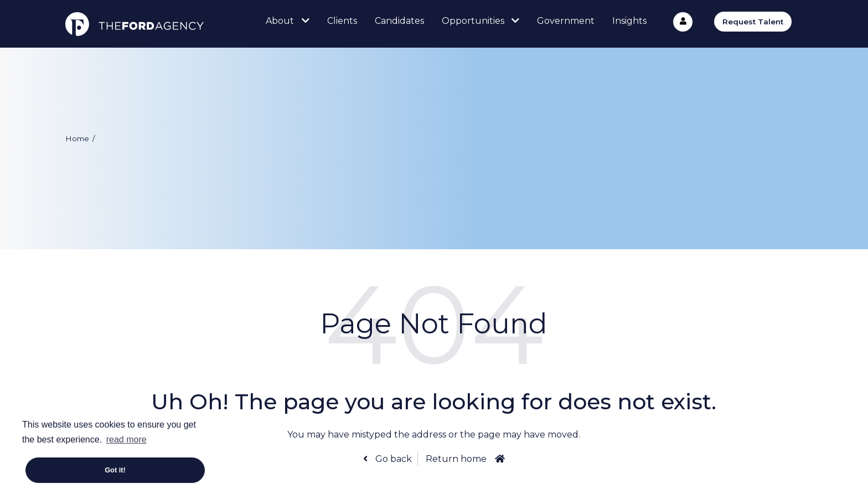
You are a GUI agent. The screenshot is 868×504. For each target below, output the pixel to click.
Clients (342, 21)
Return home (456, 459)
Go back (392, 459)
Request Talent (753, 22)
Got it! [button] (115, 470)
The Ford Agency (135, 24)
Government (566, 21)
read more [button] (126, 439)
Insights (629, 21)
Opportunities (473, 21)
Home (77, 138)
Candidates (399, 21)
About (280, 21)
